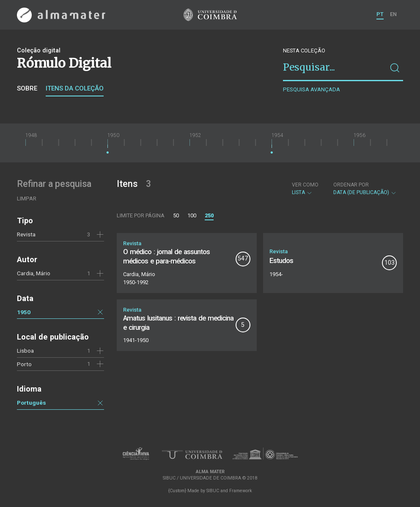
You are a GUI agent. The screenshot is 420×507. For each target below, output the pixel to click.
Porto (24, 364)
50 (176, 215)
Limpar (27, 199)
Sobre (27, 88)
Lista (305, 189)
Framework (241, 491)
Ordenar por (351, 185)
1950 (24, 312)
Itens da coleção (75, 88)
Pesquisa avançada (312, 89)
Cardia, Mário (34, 273)
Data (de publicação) (365, 189)
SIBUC (213, 491)
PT (380, 14)
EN (393, 14)
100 (192, 215)
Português (32, 403)
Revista (26, 234)
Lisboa (25, 351)
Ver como (305, 185)
